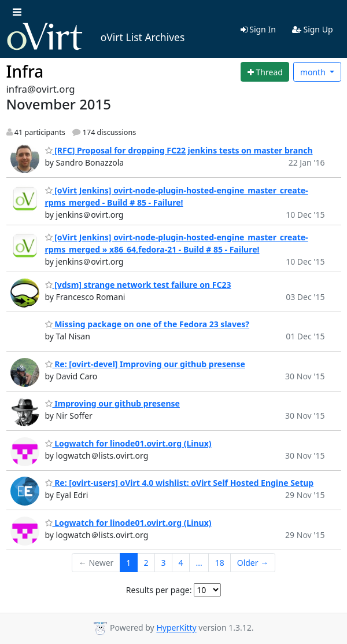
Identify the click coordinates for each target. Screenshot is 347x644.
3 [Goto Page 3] (163, 563)
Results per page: (159, 590)
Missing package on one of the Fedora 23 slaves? (147, 324)
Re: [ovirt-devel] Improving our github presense (145, 364)
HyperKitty (176, 628)
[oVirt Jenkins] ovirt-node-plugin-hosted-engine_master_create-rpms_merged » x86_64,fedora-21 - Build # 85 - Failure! (177, 243)
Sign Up (313, 29)
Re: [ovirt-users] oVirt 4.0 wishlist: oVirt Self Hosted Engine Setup (180, 483)
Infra (25, 71)
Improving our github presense (112, 403)
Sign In (258, 29)
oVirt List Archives (96, 37)
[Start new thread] (265, 72)
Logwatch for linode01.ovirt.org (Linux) (128, 443)
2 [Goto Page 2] (146, 563)
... (199, 563)
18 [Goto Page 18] (220, 563)
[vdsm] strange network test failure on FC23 (138, 285)
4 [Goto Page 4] (180, 563)
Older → (253, 563)
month (314, 72)
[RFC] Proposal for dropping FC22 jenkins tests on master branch (179, 150)
